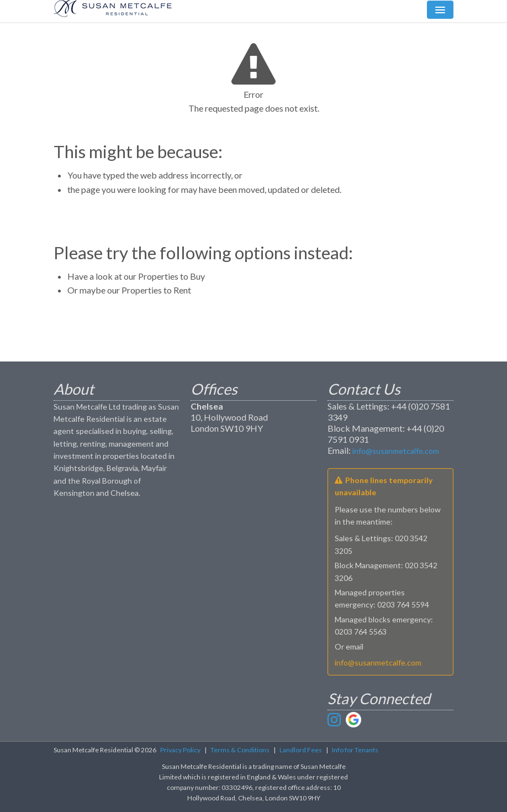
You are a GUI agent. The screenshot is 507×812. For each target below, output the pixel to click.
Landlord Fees (301, 750)
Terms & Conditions (240, 750)
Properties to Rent (156, 290)
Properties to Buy (171, 276)
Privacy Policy (180, 750)
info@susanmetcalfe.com (396, 451)
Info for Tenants (355, 750)
